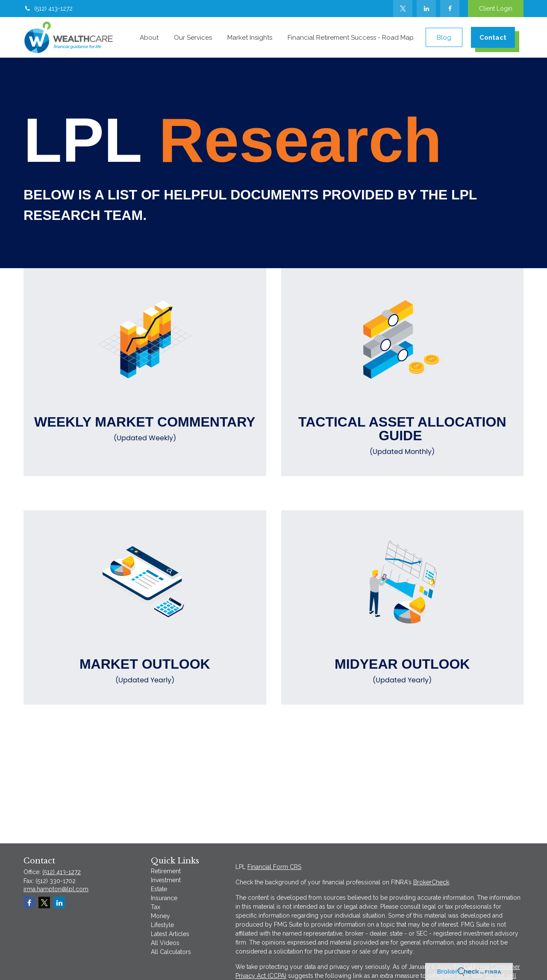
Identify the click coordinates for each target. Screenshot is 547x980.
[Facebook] (450, 9)
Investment (166, 880)
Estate (159, 889)
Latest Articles (170, 934)
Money (160, 916)
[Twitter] (403, 9)
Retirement (166, 871)
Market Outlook (145, 671)
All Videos (165, 943)
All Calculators (171, 952)
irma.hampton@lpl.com (56, 889)
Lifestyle (162, 925)
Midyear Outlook (403, 671)
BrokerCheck (431, 882)
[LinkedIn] (426, 9)
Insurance (164, 898)
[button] (149, 37)
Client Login (496, 9)
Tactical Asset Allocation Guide (403, 436)
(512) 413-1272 (48, 9)
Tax (156, 907)
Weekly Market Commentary (145, 429)
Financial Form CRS (274, 867)
